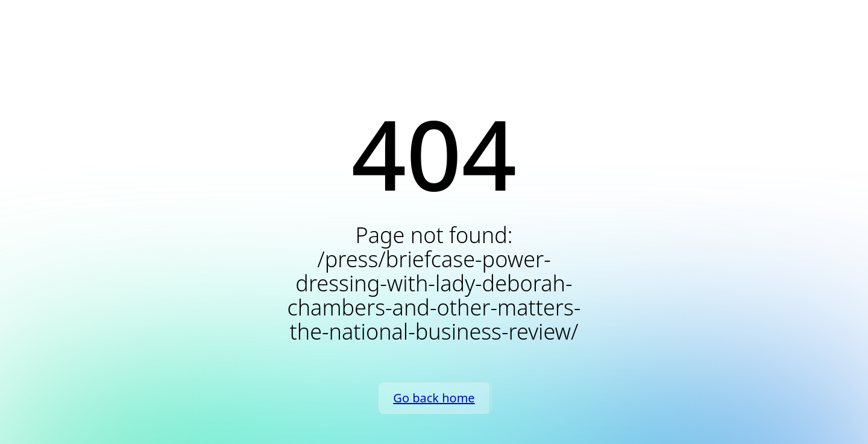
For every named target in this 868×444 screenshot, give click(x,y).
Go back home (434, 398)
